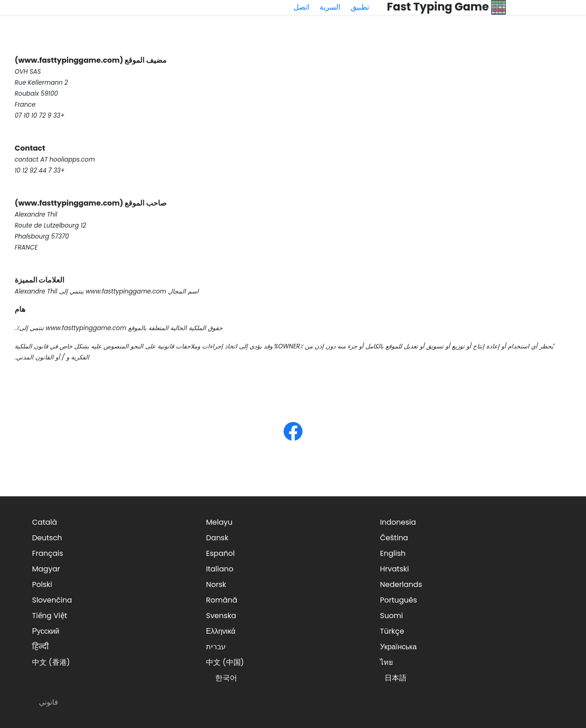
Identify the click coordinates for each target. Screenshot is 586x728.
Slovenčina (52, 600)
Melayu (219, 522)
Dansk (217, 538)
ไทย (386, 662)
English (393, 553)
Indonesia (398, 522)
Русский (46, 631)
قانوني (49, 702)
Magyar (46, 569)
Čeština (394, 538)
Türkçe (392, 631)
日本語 (396, 678)
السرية (330, 7)
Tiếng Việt (50, 616)
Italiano (220, 569)
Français (48, 553)
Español (220, 553)
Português (399, 600)
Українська (398, 647)
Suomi (391, 616)
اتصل (301, 7)
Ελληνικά (221, 631)
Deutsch (47, 538)
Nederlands (401, 584)
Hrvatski (394, 569)
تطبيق (360, 7)
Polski (42, 584)
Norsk (216, 584)
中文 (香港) (51, 662)
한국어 (226, 678)
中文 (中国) (225, 662)
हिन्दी (40, 647)
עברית (216, 647)
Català (45, 522)
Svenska (221, 616)
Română (222, 600)
